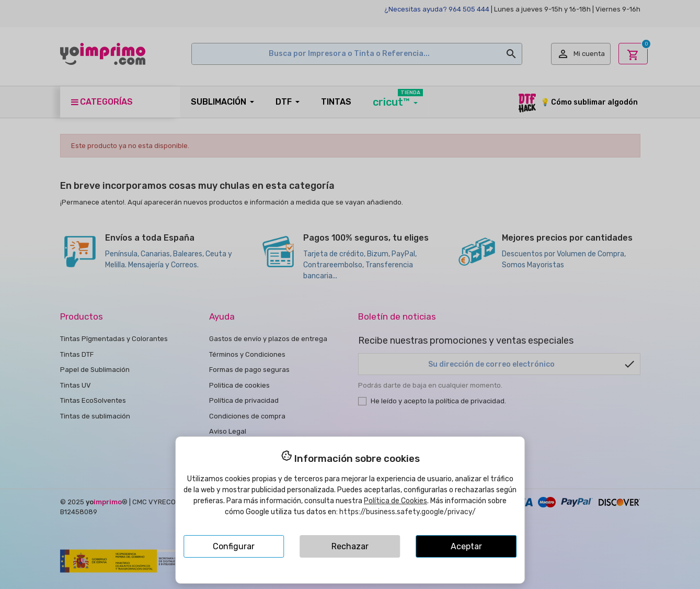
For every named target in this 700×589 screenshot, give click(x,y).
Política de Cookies (395, 501)
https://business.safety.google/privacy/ (408, 512)
